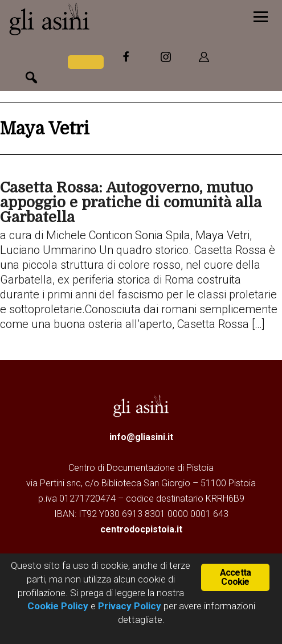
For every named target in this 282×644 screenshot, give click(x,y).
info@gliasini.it (141, 437)
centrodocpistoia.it (141, 529)
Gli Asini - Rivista (94, 19)
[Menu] (261, 16)
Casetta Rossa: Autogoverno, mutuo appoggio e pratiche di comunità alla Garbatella (131, 202)
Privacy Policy (130, 606)
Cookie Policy (58, 606)
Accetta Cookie (235, 577)
